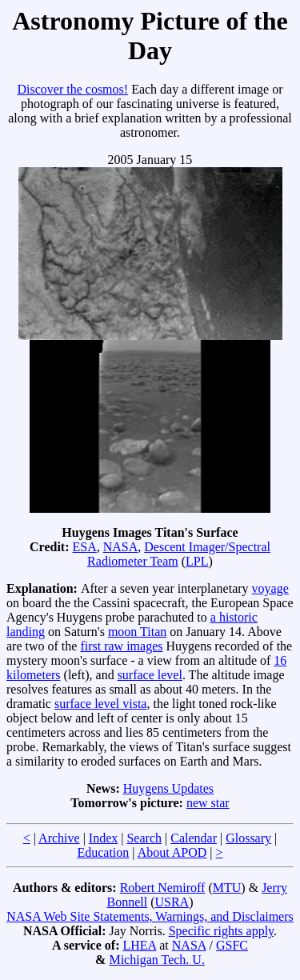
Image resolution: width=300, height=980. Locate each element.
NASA (121, 547)
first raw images (121, 646)
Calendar (194, 838)
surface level (150, 675)
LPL (197, 561)
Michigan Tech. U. (156, 960)
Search (144, 838)
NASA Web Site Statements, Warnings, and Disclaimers (150, 916)
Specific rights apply (221, 931)
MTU (227, 888)
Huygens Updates (168, 788)
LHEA (139, 945)
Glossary (248, 838)
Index (103, 838)
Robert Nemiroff (163, 888)
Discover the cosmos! (72, 89)
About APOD (172, 852)
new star (208, 803)
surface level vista (101, 704)
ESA (84, 547)
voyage (270, 588)
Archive (59, 838)
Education (103, 852)
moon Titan (137, 632)
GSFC (232, 945)
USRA (172, 902)
